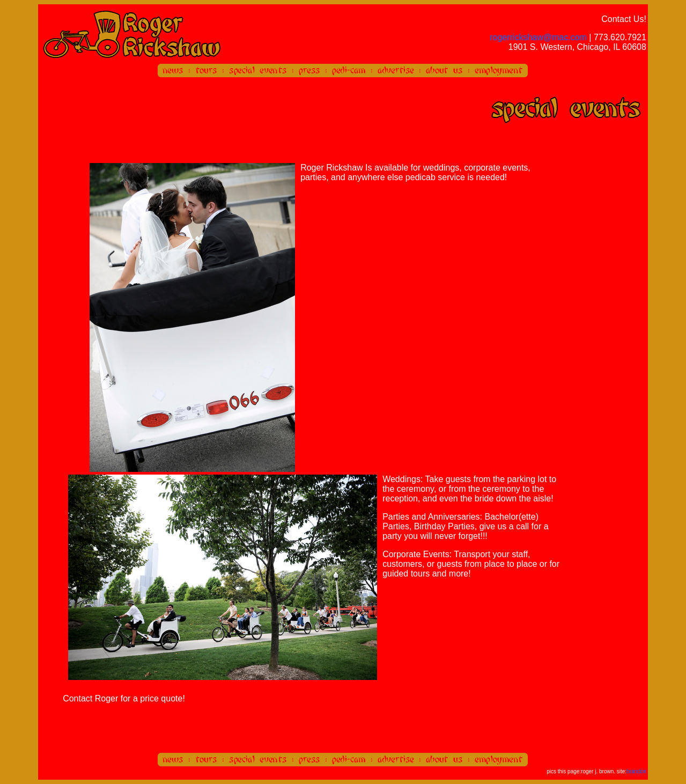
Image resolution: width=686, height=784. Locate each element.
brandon (636, 771)
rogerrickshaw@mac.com (538, 37)
